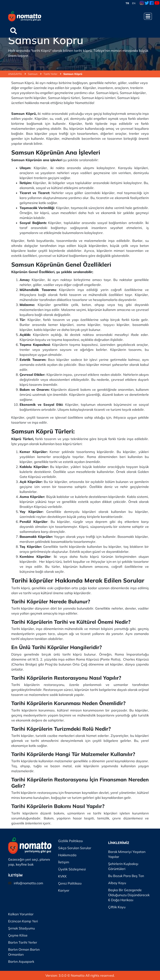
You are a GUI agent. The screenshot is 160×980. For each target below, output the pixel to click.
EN (134, 3)
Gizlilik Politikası (71, 841)
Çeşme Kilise (18, 935)
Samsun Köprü (73, 74)
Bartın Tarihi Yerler (23, 942)
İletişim (64, 862)
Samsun (35, 74)
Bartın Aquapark (21, 961)
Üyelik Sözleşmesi (72, 869)
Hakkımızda (67, 855)
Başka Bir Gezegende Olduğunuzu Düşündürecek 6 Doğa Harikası (129, 895)
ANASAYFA (17, 74)
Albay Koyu (117, 883)
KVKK (62, 876)
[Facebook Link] (152, 3)
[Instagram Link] (142, 3)
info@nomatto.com (28, 883)
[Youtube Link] (157, 3)
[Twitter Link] (147, 3)
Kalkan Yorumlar (21, 914)
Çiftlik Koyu (117, 907)
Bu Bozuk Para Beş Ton (126, 876)
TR (127, 3)
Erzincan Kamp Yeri (23, 921)
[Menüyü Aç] (148, 16)
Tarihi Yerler (52, 74)
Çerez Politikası (70, 883)
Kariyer (64, 890)
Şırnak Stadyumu (21, 928)
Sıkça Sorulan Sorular (75, 848)
